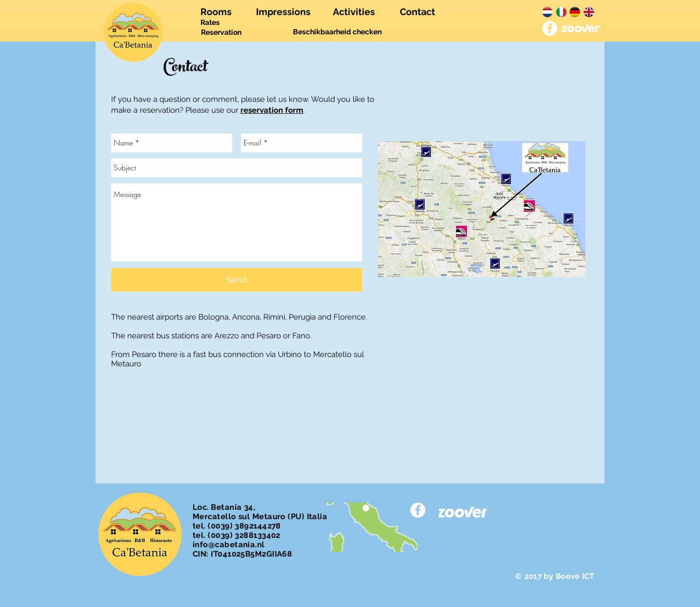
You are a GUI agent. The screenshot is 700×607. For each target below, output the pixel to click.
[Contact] (417, 12)
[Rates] (210, 23)
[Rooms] (216, 12)
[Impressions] (283, 12)
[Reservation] (221, 33)
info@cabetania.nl (229, 545)
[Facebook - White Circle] (550, 28)
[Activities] (354, 12)
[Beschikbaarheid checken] (337, 32)
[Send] (237, 280)
